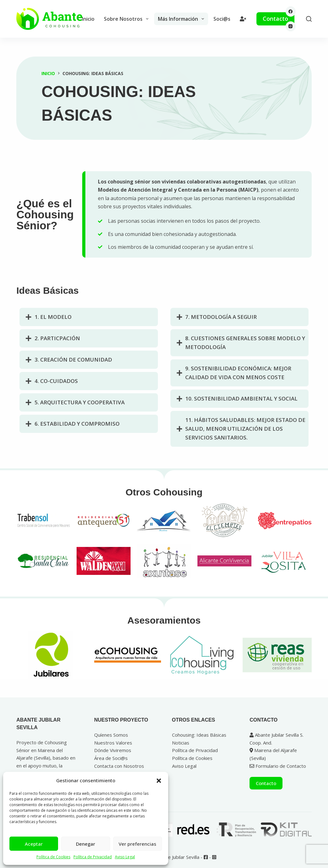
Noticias (181, 743)
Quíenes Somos (111, 735)
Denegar (86, 844)
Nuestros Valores (113, 743)
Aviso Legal (125, 857)
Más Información (182, 19)
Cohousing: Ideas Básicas (199, 735)
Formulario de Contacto (278, 766)
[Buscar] (309, 19)
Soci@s (222, 19)
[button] (159, 781)
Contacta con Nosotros (119, 766)
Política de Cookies (53, 857)
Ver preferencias (137, 844)
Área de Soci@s (111, 758)
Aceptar (34, 844)
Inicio (88, 19)
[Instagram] (291, 27)
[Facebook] (291, 11)
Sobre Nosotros (127, 19)
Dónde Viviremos (113, 750)
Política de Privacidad (93, 857)
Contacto (275, 19)
